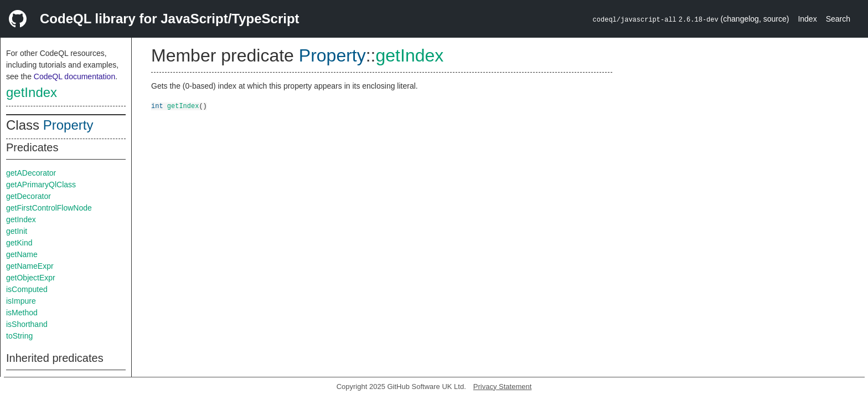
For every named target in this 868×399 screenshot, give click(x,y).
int (157, 106)
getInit (17, 231)
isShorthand (27, 324)
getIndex (32, 92)
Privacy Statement (503, 387)
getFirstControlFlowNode (49, 208)
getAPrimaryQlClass (41, 185)
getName (22, 254)
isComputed (27, 289)
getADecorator (31, 173)
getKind (19, 243)
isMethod (22, 313)
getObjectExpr (31, 278)
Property (68, 125)
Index (807, 19)
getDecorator (29, 196)
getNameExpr (30, 266)
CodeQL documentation (74, 76)
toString (19, 336)
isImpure (21, 301)
